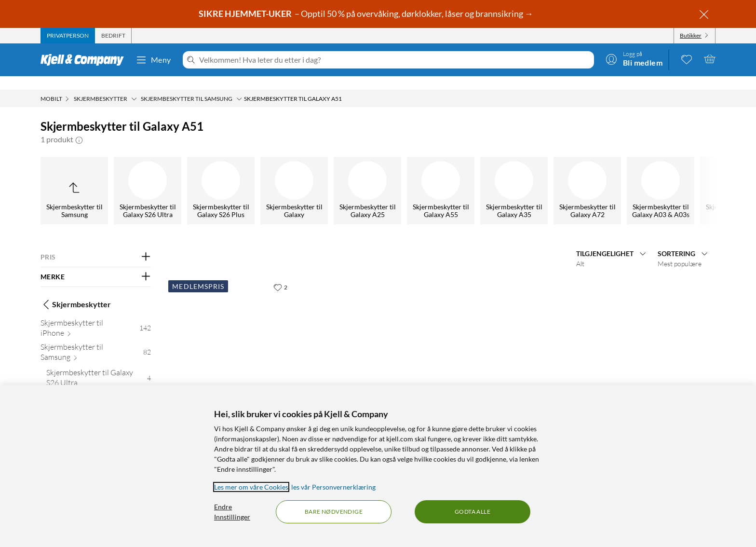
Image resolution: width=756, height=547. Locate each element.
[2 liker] (280, 273)
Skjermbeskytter (76, 291)
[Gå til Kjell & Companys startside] (85, 60)
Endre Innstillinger (232, 512)
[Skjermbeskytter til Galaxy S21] (158, 177)
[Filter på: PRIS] (96, 244)
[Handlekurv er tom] (710, 59)
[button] (79, 126)
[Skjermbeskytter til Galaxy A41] (451, 177)
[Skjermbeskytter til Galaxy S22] (85, 177)
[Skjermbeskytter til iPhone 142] (96, 316)
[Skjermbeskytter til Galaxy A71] (305, 177)
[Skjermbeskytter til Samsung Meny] (239, 85)
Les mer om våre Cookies (251, 487)
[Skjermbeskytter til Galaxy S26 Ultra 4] (99, 366)
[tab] (68, 36)
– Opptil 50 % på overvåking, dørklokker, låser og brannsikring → (367, 14)
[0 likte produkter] (687, 59)
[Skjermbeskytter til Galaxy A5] (671, 177)
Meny (153, 60)
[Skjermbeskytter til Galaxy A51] (378, 177)
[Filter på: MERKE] (96, 263)
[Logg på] (634, 59)
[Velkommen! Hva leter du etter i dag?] (395, 60)
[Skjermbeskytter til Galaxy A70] (525, 177)
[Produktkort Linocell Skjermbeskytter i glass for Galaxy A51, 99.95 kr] (232, 324)
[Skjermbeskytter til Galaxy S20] (231, 177)
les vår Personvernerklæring (333, 487)
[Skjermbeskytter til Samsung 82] (96, 341)
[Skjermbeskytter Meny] (134, 85)
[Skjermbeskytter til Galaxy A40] (598, 177)
